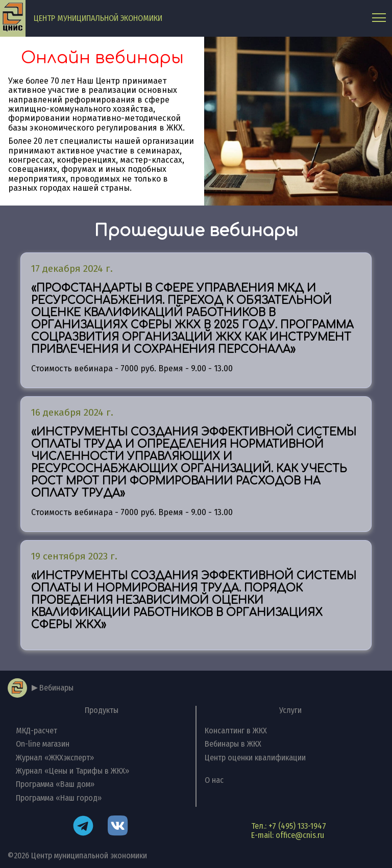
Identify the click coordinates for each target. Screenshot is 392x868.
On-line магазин (43, 744)
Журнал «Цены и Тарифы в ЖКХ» (72, 771)
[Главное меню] (379, 18)
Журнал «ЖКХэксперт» (55, 758)
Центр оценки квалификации (255, 758)
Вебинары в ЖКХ (233, 744)
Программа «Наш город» (59, 798)
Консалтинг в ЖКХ (236, 731)
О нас (214, 780)
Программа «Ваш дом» (55, 784)
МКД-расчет (36, 731)
